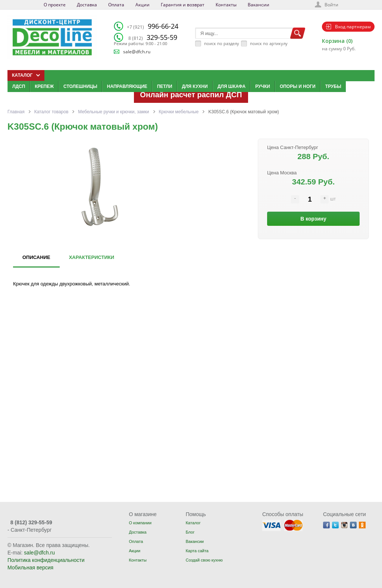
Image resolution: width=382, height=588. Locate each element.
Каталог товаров (51, 112)
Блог (190, 532)
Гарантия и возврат (183, 5)
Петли (165, 86)
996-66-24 (153, 26)
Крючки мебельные (179, 112)
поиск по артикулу (269, 43)
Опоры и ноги (298, 86)
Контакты (226, 5)
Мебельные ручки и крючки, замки (113, 112)
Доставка (87, 5)
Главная (16, 112)
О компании (140, 523)
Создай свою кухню (204, 560)
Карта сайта (197, 551)
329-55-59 (153, 37)
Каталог (193, 523)
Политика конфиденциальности (46, 560)
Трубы (333, 86)
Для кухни (195, 86)
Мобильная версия (30, 568)
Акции (143, 5)
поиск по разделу (222, 43)
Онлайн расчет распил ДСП (191, 95)
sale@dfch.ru (137, 52)
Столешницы (80, 86)
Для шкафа (231, 86)
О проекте (55, 5)
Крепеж (44, 86)
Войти (331, 5)
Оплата (116, 5)
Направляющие (127, 86)
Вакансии (259, 5)
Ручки (263, 86)
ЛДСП (19, 86)
